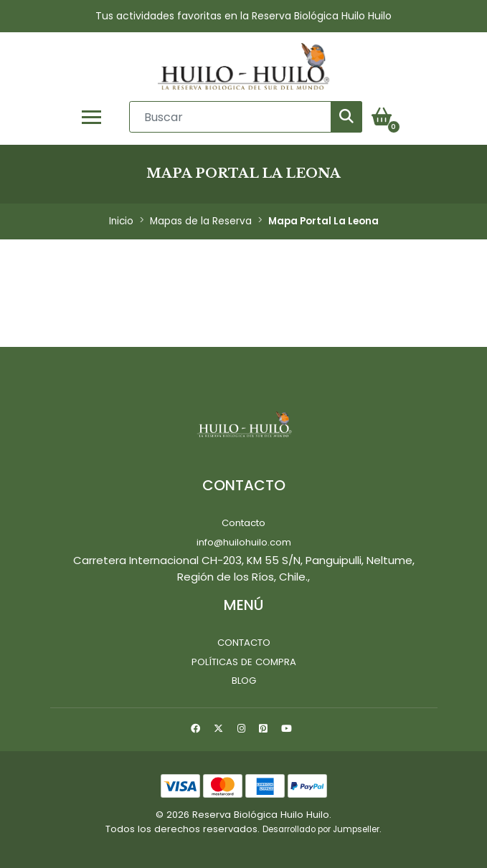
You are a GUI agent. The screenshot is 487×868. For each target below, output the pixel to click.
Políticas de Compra (244, 662)
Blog (244, 681)
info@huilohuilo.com (244, 542)
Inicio (121, 221)
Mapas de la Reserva (201, 221)
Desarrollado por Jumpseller (321, 829)
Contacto (243, 523)
